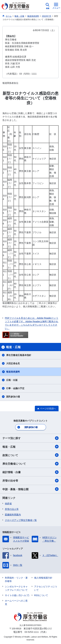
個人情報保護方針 (43, 578)
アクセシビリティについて (46, 588)
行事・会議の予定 (15, 388)
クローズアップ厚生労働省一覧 (21, 520)
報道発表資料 (13, 372)
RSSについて (41, 595)
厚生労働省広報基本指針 (19, 355)
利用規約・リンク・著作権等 (16, 579)
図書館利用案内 (13, 515)
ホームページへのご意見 (16, 602)
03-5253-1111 (32, 632)
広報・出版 (12, 380)
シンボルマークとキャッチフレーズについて (16, 588)
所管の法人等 (12, 509)
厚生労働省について (30, 464)
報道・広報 (30, 447)
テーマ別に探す (30, 438)
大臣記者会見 (13, 363)
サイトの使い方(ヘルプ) (17, 595)
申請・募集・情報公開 (30, 489)
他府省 (8, 504)
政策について (30, 455)
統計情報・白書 (30, 472)
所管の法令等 (30, 481)
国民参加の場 (13, 397)
